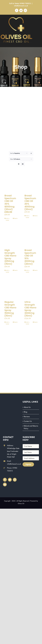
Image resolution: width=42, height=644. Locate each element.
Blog (25, 412)
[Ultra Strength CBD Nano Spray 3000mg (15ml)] (31, 289)
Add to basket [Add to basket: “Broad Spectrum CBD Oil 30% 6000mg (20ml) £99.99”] (8, 219)
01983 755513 (26, 3)
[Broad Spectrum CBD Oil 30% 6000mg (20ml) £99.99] (11, 182)
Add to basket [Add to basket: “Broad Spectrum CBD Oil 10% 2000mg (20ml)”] (28, 271)
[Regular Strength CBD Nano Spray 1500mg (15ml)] (11, 289)
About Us (27, 407)
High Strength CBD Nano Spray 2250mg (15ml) (10, 257)
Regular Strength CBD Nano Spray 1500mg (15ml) (10, 309)
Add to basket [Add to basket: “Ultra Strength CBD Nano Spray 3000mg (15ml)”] (28, 323)
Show (15, 159)
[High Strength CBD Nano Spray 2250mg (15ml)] (11, 237)
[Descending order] (31, 153)
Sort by (15, 153)
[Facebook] (5, 480)
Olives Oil (21, 504)
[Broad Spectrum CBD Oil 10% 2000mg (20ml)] (31, 237)
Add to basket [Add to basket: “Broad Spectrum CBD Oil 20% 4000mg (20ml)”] (28, 217)
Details (16, 218)
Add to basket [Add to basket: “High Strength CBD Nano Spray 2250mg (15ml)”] (8, 271)
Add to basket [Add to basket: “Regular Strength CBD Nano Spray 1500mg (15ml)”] (8, 323)
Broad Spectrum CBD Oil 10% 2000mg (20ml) (30, 257)
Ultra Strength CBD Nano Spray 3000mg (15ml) (30, 309)
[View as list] (23, 164)
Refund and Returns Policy (31, 427)
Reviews (27, 417)
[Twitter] (10, 480)
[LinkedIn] (5, 484)
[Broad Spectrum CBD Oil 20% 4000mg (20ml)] (31, 182)
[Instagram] (15, 480)
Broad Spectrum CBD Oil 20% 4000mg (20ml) (30, 202)
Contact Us (28, 421)
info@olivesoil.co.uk (21, 6)
